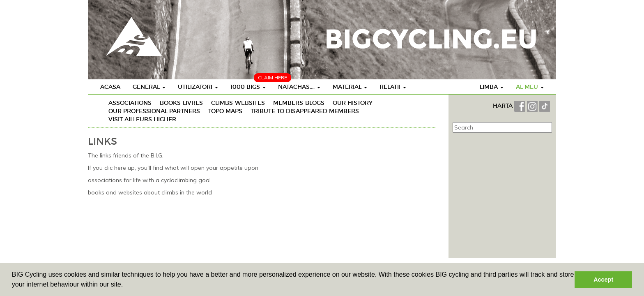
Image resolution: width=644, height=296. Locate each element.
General (149, 87)
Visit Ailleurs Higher (142, 119)
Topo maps (225, 111)
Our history (353, 103)
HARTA (504, 106)
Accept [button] (603, 280)
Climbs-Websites (238, 103)
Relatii (393, 87)
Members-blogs (299, 103)
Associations (130, 103)
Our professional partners (154, 111)
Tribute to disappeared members (305, 111)
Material (350, 87)
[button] (126, 285)
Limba (492, 87)
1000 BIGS (248, 87)
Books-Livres (181, 103)
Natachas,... (299, 87)
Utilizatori (198, 87)
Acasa (110, 87)
